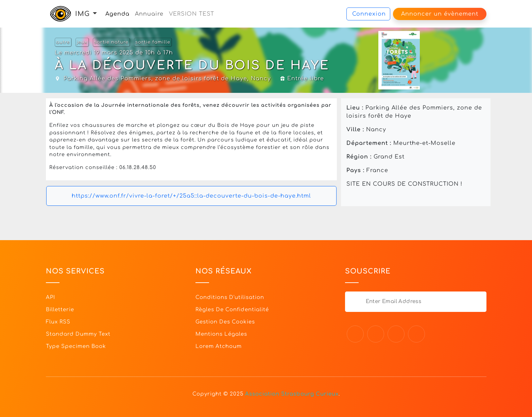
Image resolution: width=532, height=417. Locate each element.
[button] (95, 14)
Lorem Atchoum (219, 346)
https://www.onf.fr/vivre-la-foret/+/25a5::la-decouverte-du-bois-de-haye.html (191, 196)
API (50, 297)
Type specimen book (76, 346)
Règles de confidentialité (232, 310)
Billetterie (60, 310)
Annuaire (149, 14)
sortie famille (153, 42)
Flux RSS (58, 322)
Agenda (117, 14)
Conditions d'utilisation (230, 297)
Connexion (369, 14)
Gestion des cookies (225, 322)
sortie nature (111, 42)
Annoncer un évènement (440, 14)
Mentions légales (221, 334)
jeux (82, 42)
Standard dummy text (78, 334)
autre (63, 42)
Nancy (261, 79)
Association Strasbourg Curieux (292, 394)
